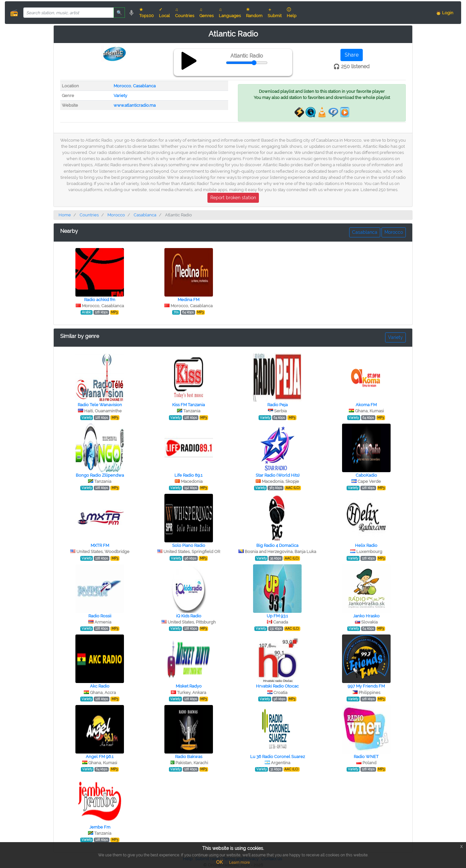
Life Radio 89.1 (189, 475)
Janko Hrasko (366, 616)
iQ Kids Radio (189, 616)
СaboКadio (366, 475)
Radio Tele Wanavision (100, 405)
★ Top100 (146, 13)
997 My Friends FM (366, 686)
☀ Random (254, 13)
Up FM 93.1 (277, 616)
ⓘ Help (292, 13)
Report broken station (233, 198)
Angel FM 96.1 (100, 757)
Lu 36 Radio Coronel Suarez (277, 757)
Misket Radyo (189, 686)
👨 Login (445, 13)
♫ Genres (206, 13)
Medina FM (189, 300)
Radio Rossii (100, 616)
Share (352, 55)
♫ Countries (185, 13)
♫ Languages (230, 13)
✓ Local (164, 13)
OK (219, 862)
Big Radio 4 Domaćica (277, 545)
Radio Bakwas (189, 757)
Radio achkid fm (100, 300)
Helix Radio (366, 545)
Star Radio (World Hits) (277, 475)
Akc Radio (100, 686)
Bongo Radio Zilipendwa (100, 475)
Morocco (122, 86)
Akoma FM (366, 405)
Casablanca (144, 86)
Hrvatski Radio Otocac (277, 686)
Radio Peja (277, 405)
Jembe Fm (100, 827)
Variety (120, 96)
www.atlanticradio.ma (135, 105)
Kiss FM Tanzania (189, 405)
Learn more (239, 863)
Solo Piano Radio (189, 545)
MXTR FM (100, 545)
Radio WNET (366, 757)
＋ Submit (275, 13)
